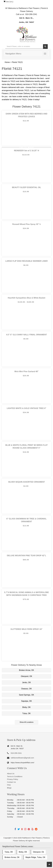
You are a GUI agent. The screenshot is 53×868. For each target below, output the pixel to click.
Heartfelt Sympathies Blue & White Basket (26, 298)
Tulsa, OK (26, 713)
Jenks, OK (27, 682)
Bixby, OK (27, 707)
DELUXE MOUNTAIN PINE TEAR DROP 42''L (26, 556)
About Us (11, 774)
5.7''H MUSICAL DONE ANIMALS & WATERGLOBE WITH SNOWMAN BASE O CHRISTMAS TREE (27, 594)
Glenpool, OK (26, 676)
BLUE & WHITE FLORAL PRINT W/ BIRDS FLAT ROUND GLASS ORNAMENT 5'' (26, 447)
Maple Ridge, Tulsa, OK (35, 857)
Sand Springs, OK (26, 695)
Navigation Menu (13, 54)
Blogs (9, 788)
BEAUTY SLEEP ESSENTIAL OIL (26, 187)
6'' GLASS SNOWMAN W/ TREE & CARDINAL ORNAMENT (27, 520)
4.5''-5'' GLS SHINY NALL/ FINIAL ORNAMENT (26, 335)
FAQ (9, 785)
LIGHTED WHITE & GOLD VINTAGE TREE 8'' (26, 408)
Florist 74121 (17, 62)
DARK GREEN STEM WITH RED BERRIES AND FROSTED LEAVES (26, 115)
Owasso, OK (27, 689)
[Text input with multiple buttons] (24, 46)
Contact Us (11, 782)
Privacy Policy (13, 779)
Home (7, 62)
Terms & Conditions (15, 776)
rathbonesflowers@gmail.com (22, 758)
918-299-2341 (16, 753)
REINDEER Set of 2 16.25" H (26, 151)
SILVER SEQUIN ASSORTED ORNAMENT (26, 482)
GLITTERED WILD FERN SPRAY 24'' (27, 629)
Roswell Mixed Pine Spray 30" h (26, 224)
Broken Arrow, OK (26, 670)
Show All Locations (27, 722)
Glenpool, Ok (38, 852)
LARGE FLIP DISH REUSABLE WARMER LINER (27, 261)
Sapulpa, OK (26, 701)
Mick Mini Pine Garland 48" (26, 371)
